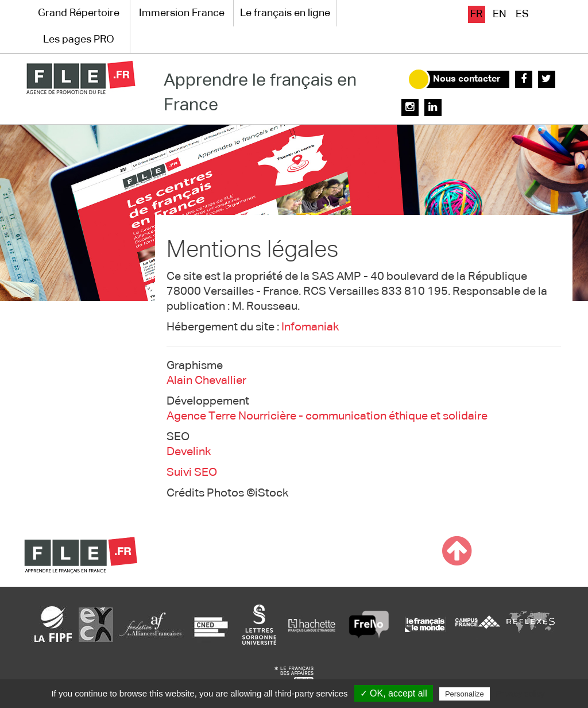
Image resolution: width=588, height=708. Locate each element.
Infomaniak (310, 327)
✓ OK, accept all (394, 693)
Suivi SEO (192, 472)
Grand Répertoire (79, 13)
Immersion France (182, 13)
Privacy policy (520, 694)
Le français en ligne (285, 13)
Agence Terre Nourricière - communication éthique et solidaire (327, 416)
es (522, 14)
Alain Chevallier (206, 380)
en (500, 14)
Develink (189, 452)
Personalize (465, 694)
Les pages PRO (79, 40)
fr (476, 14)
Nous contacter (467, 79)
